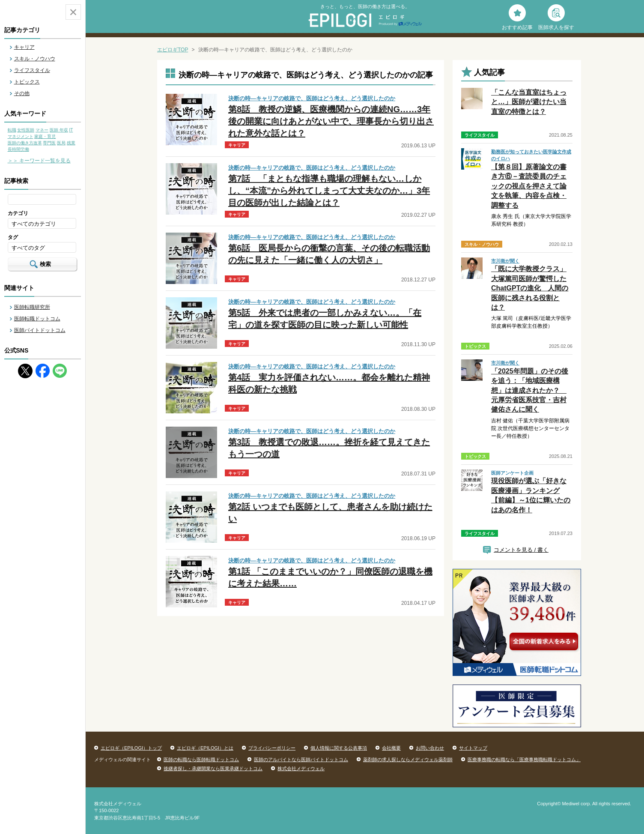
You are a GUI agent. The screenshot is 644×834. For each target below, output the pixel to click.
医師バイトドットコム (40, 330)
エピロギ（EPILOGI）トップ (131, 748)
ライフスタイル (32, 70)
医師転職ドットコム (37, 319)
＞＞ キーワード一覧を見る (39, 161)
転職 (12, 130)
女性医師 (26, 130)
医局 (61, 143)
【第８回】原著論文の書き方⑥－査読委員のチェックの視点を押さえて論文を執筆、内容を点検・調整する (529, 186)
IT (71, 130)
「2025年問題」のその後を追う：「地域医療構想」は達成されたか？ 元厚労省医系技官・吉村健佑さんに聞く (530, 390)
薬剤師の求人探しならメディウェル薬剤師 (408, 759)
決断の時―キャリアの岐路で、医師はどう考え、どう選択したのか (312, 98)
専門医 (49, 143)
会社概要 (391, 748)
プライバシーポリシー (272, 748)
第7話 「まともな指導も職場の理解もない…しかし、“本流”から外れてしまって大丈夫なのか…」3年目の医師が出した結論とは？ (329, 191)
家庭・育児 (45, 136)
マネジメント (21, 136)
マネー (42, 130)
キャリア (24, 47)
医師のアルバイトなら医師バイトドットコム (301, 759)
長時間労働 (18, 149)
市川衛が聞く (505, 261)
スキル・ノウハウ (35, 59)
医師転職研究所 (32, 307)
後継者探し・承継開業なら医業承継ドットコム (213, 768)
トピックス (27, 82)
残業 (71, 143)
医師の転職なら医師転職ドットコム (201, 759)
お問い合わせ (430, 748)
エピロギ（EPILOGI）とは (205, 748)
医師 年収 (59, 130)
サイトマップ (473, 748)
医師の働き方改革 (25, 143)
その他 (22, 93)
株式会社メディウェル (301, 768)
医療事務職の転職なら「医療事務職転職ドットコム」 (524, 759)
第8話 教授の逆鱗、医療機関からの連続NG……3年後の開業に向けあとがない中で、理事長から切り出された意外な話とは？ (331, 121)
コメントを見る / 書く (521, 550)
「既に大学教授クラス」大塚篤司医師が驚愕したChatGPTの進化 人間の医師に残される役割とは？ (530, 288)
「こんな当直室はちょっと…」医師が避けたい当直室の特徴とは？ (529, 102)
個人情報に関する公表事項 (339, 748)
